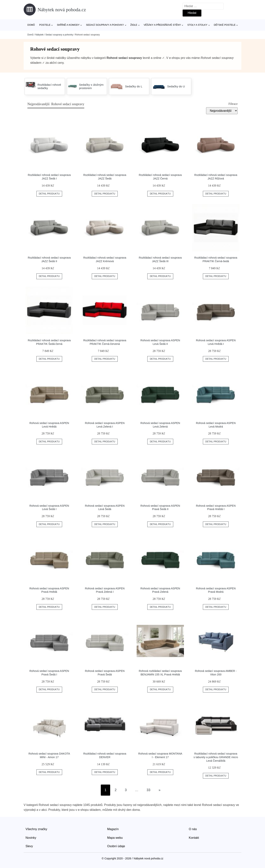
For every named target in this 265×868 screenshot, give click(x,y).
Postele (45, 25)
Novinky (31, 838)
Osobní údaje (116, 846)
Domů (31, 25)
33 (148, 790)
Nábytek (39, 35)
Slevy (29, 846)
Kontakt (194, 838)
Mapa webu (115, 838)
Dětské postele (225, 25)
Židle (134, 25)
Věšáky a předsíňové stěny (162, 25)
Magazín (113, 829)
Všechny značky (36, 829)
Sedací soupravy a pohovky (105, 25)
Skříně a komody (68, 25)
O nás (193, 829)
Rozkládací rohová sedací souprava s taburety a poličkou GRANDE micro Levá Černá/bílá (216, 757)
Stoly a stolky (197, 25)
